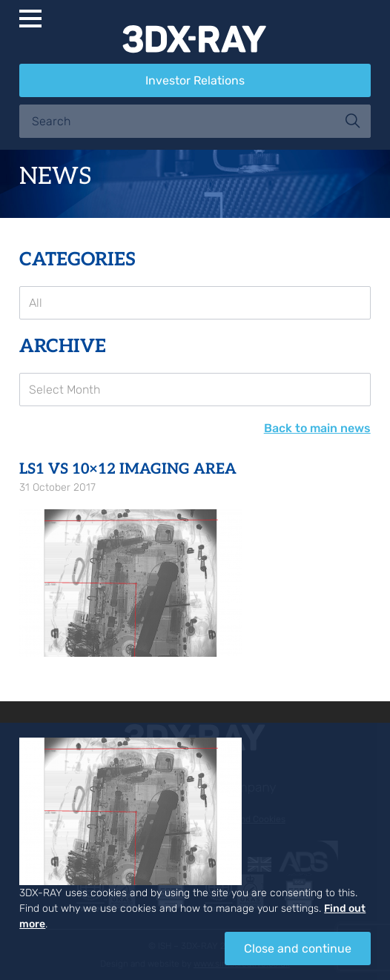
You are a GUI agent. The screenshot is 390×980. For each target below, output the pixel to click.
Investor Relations (195, 80)
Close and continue (298, 948)
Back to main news (317, 428)
